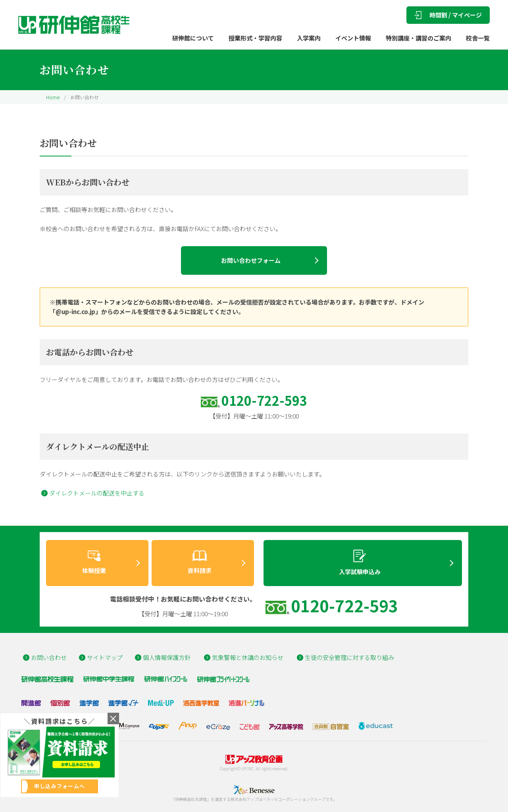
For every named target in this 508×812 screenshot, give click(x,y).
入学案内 (309, 38)
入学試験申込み (360, 563)
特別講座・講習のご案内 (419, 38)
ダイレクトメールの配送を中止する (97, 493)
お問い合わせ (49, 657)
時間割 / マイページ (448, 15)
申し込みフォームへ (60, 786)
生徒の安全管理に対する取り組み (349, 657)
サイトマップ (105, 657)
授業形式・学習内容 (255, 38)
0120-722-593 (264, 400)
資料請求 (200, 562)
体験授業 (94, 562)
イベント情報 (353, 38)
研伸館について (193, 38)
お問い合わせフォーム (251, 260)
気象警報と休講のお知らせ (248, 657)
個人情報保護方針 (167, 657)
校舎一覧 (478, 38)
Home (53, 97)
